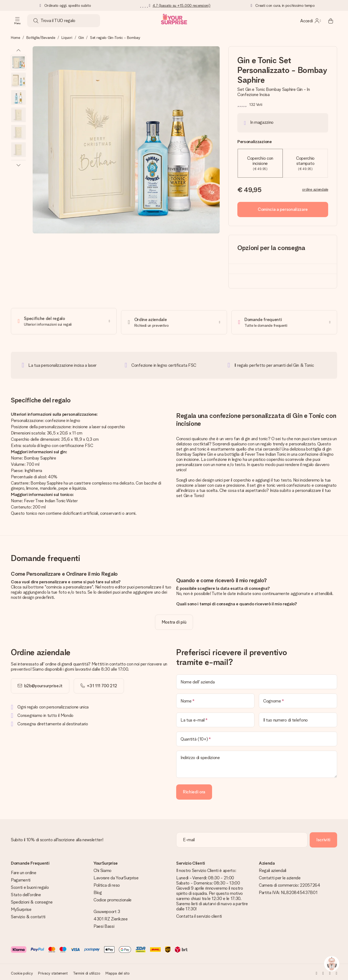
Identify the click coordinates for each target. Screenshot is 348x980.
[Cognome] (298, 699)
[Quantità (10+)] (257, 737)
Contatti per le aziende (280, 876)
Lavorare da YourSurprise (116, 876)
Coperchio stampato (305, 163)
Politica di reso (107, 883)
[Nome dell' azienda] (257, 680)
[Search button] (36, 21)
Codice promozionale (113, 898)
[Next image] (18, 165)
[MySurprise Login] (310, 21)
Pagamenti (21, 878)
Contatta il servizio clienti (199, 914)
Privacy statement (53, 971)
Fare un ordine (24, 870)
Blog (98, 890)
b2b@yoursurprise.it (43, 684)
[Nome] (215, 699)
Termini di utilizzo (87, 971)
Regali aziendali (273, 868)
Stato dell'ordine (26, 893)
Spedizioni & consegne (32, 900)
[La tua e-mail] (215, 718)
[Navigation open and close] (17, 21)
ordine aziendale (315, 189)
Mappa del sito (117, 971)
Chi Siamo (102, 868)
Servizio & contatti (28, 915)
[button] (18, 63)
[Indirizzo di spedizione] (257, 762)
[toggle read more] (174, 620)
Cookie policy (22, 971)
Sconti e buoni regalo (30, 885)
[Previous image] (18, 51)
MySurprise (21, 907)
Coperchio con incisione (260, 163)
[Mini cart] (331, 21)
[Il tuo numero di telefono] (298, 718)
